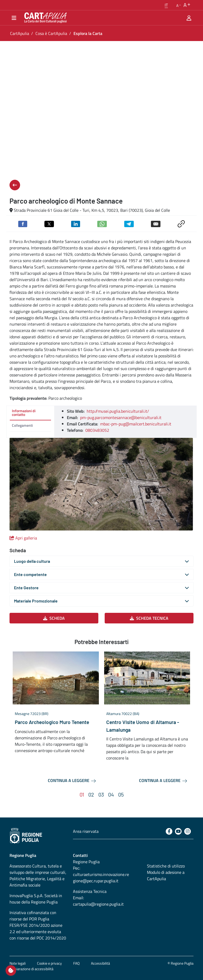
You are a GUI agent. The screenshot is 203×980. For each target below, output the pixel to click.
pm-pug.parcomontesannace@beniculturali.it (121, 417)
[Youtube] (178, 831)
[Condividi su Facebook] (23, 223)
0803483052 (97, 430)
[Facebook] (169, 831)
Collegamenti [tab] (22, 425)
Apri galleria (23, 538)
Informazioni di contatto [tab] (24, 413)
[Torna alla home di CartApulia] (44, 18)
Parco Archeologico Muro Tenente (52, 722)
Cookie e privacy (49, 963)
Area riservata (86, 831)
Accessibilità (100, 963)
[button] (166, 5)
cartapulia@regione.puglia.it (98, 904)
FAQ (76, 963)
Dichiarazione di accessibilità (31, 969)
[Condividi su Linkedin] (76, 223)
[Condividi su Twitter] (49, 223)
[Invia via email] (156, 223)
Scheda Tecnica (149, 618)
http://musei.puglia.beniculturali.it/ (118, 411)
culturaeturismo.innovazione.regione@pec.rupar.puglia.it (101, 878)
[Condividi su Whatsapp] (102, 223)
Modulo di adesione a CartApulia (166, 875)
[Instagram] (188, 831)
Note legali (18, 963)
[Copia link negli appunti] (181, 223)
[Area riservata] (189, 18)
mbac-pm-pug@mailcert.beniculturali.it (136, 424)
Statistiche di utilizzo (166, 866)
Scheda (54, 618)
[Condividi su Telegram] (129, 223)
